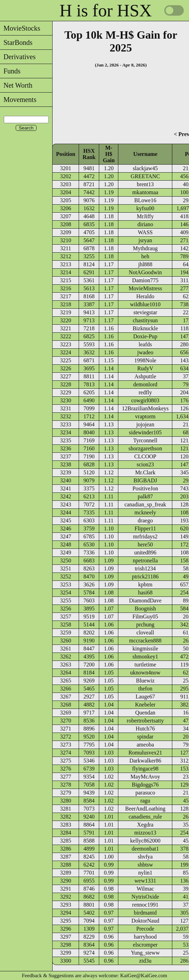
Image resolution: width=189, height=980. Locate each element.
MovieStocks (20, 28)
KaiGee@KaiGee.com (144, 975)
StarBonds (16, 42)
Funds (10, 71)
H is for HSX (106, 10)
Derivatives (18, 57)
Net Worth (16, 85)
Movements (18, 100)
